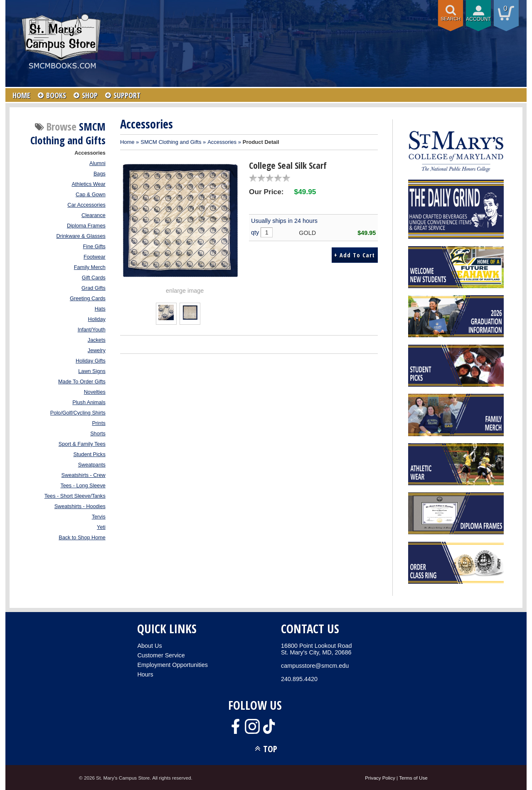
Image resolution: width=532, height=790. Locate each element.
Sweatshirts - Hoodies (80, 506)
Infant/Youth (92, 330)
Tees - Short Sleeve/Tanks (75, 496)
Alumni (97, 163)
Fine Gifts (94, 247)
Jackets (97, 340)
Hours (145, 674)
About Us (149, 646)
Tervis (99, 517)
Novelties (95, 392)
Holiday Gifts (91, 361)
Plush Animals (89, 402)
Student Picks (89, 454)
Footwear (95, 257)
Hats (100, 309)
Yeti (101, 527)
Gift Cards (94, 278)
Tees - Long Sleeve (83, 486)
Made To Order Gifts (82, 382)
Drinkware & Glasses (81, 236)
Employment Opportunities (172, 665)
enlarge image (185, 291)
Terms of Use (413, 778)
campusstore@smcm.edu (315, 666)
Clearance (94, 215)
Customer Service (161, 655)
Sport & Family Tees (82, 444)
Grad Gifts (94, 288)
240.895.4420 (299, 679)
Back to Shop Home (82, 538)
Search (451, 19)
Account (478, 19)
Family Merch (90, 267)
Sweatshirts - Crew (84, 475)
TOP (270, 749)
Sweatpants (92, 465)
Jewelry (97, 351)
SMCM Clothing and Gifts (171, 142)
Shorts (98, 434)
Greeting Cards (88, 299)
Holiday (97, 319)
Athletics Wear (88, 184)
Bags (100, 174)
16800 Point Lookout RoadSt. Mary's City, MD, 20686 (316, 649)
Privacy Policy (380, 778)
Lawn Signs (92, 371)
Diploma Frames (86, 226)
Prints (99, 423)
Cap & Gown (91, 195)
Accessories (90, 153)
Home (127, 142)
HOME (21, 95)
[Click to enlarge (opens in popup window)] (166, 318)
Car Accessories (86, 205)
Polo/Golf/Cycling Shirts (78, 413)
